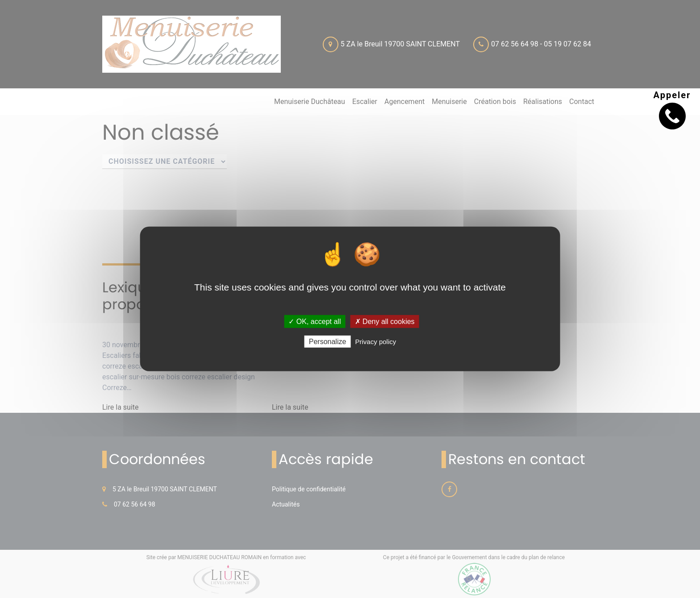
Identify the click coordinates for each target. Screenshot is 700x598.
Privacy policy (376, 342)
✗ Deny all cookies (385, 322)
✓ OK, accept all (315, 322)
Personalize (328, 342)
